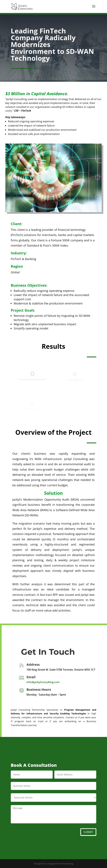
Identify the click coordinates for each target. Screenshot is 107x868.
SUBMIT (88, 832)
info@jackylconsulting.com (43, 682)
